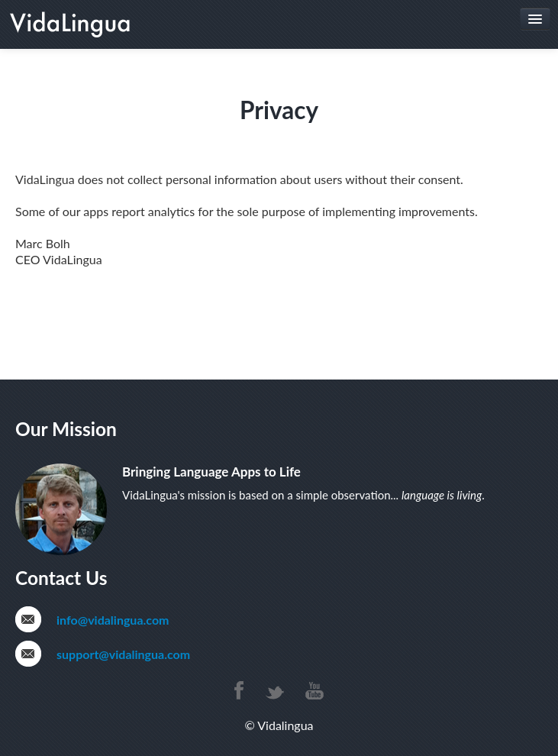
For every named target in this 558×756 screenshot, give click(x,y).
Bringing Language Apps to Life (211, 472)
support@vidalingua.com (123, 654)
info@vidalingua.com (113, 620)
